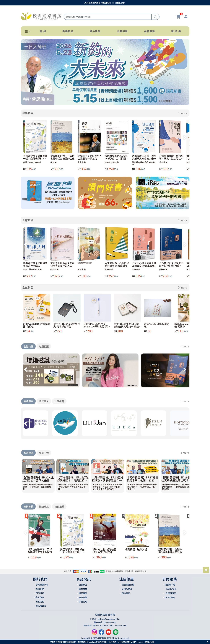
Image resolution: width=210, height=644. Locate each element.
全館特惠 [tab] (28, 346)
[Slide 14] (140, 101)
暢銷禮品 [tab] (44, 506)
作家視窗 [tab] (59, 401)
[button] (26, 31)
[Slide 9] (113, 101)
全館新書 (28, 220)
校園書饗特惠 (128, 585)
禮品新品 (95, 31)
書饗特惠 (28, 113)
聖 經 (43, 31)
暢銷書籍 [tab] (28, 506)
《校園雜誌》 (171, 593)
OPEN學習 (170, 597)
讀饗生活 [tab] (44, 453)
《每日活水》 (171, 589)
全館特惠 (122, 31)
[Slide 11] (124, 101)
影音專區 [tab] (28, 453)
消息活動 (40, 602)
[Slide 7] (102, 101)
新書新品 (68, 31)
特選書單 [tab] (44, 401)
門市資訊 (40, 593)
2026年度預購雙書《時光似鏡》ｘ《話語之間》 (105, 3)
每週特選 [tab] (44, 346)
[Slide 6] (97, 101)
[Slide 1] (70, 101)
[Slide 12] (130, 101)
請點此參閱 (150, 642)
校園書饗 (83, 597)
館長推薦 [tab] (59, 506)
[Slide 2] (75, 101)
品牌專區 (150, 31)
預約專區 (126, 593)
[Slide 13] (135, 101)
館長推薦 (83, 589)
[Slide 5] (91, 101)
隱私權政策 (41, 606)
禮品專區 (83, 593)
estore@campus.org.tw (109, 619)
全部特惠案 (127, 589)
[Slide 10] (119, 101)
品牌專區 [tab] (28, 401)
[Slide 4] (86, 101)
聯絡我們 (40, 589)
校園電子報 (170, 585)
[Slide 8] (108, 101)
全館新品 (28, 287)
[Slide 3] (81, 101)
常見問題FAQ (42, 585)
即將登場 (83, 602)
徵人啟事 (40, 597)
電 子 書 (176, 31)
